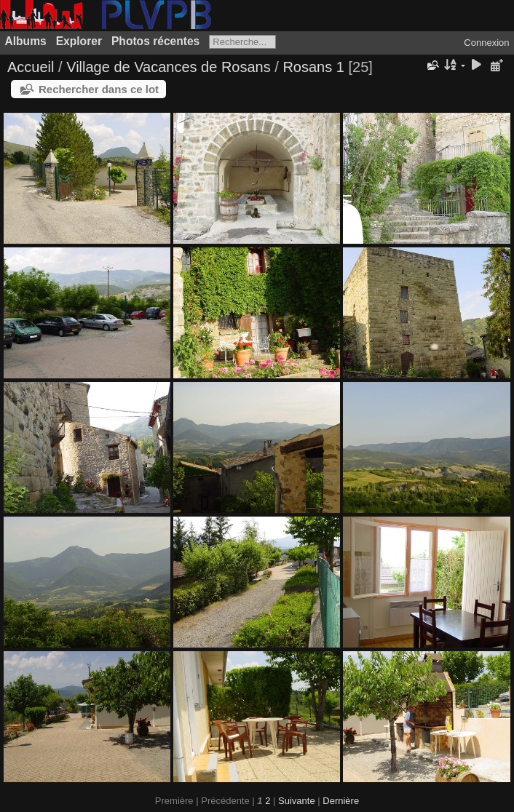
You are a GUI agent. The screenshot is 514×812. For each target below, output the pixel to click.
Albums (26, 41)
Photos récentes (155, 41)
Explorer (79, 41)
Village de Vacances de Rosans (169, 67)
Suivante (297, 801)
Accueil (31, 67)
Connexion (486, 43)
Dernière (341, 801)
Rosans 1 (313, 67)
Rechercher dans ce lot (99, 89)
